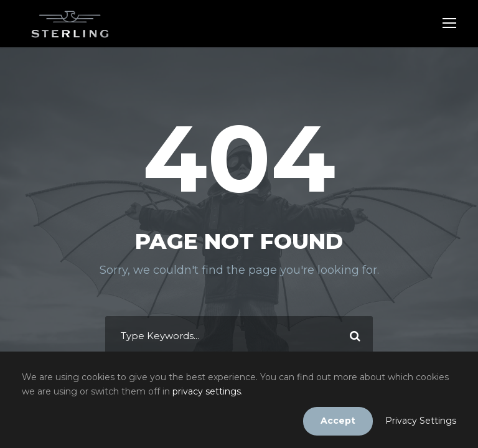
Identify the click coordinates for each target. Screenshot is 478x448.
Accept (338, 421)
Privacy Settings (421, 421)
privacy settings (207, 391)
